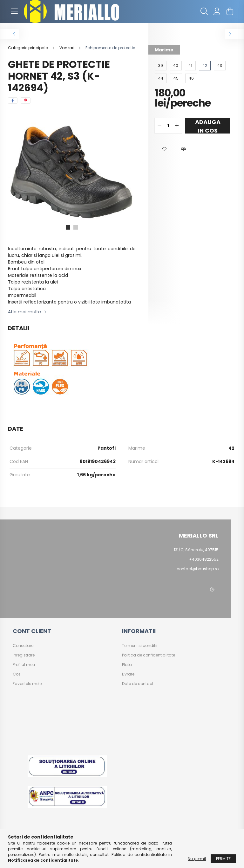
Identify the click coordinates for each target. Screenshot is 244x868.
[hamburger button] (14, 11)
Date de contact (138, 684)
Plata (127, 665)
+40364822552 (204, 559)
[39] (161, 66)
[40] (176, 66)
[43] (220, 66)
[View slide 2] (76, 227)
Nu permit (197, 859)
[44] (161, 78)
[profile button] (217, 11)
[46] (191, 78)
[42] (205, 66)
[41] (190, 66)
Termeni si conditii (140, 646)
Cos (17, 674)
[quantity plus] (177, 126)
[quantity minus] (159, 126)
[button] (164, 149)
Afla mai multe (24, 312)
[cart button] (230, 11)
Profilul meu (24, 665)
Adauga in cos (208, 126)
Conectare (23, 646)
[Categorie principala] (29, 48)
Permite (223, 859)
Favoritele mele (27, 684)
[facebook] (13, 101)
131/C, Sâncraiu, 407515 (196, 550)
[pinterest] (26, 101)
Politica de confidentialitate (149, 655)
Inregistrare (24, 655)
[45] (176, 78)
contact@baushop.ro (198, 569)
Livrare (128, 674)
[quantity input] (168, 126)
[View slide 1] (68, 227)
